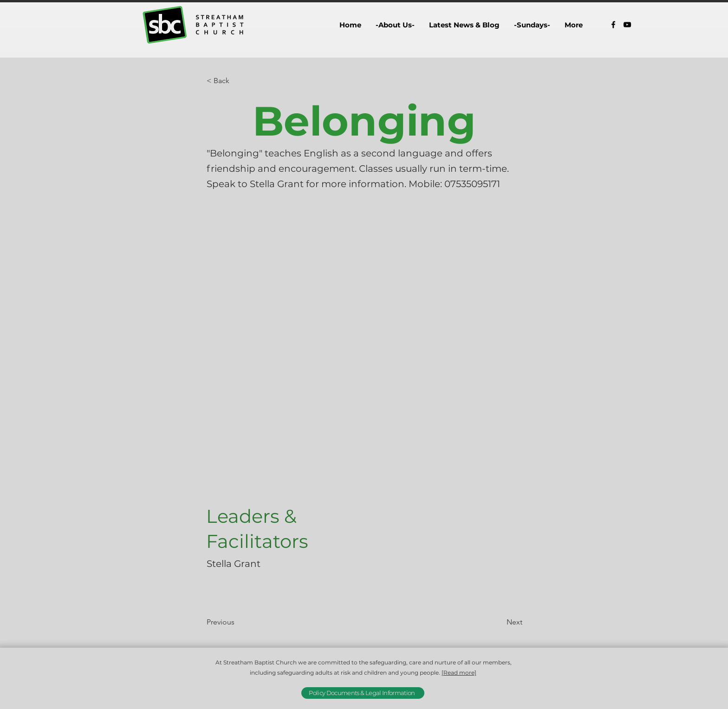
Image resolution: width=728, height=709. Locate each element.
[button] (395, 25)
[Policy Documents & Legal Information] (363, 693)
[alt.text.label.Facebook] (613, 25)
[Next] (499, 622)
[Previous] (237, 622)
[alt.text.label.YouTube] (627, 25)
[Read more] (459, 673)
